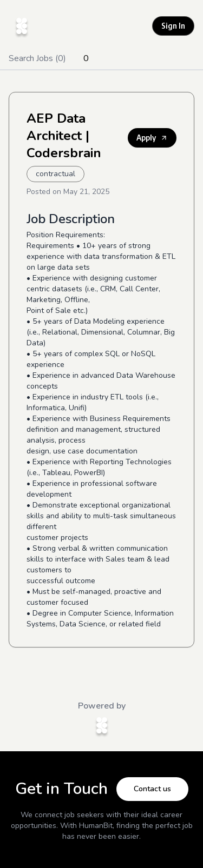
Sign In (173, 26)
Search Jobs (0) (37, 58)
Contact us (152, 789)
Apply (152, 138)
